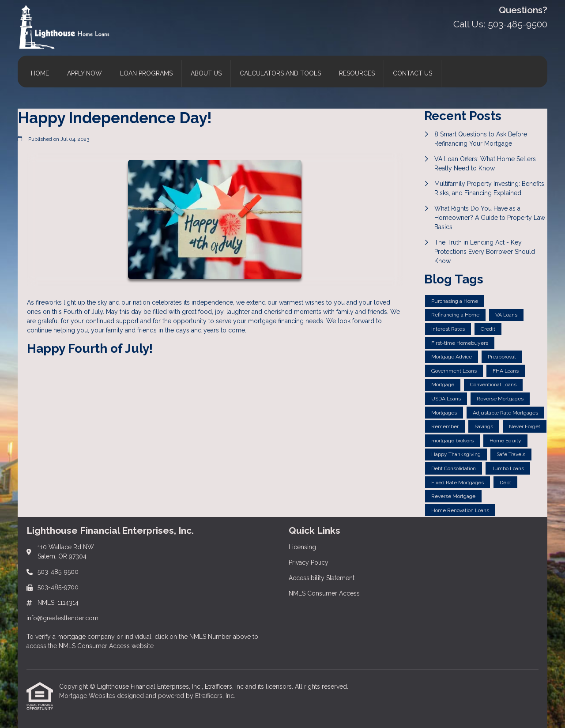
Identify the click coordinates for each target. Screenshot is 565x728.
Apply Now (85, 73)
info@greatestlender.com (62, 618)
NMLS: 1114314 (58, 603)
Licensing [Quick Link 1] (302, 547)
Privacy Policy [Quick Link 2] (309, 562)
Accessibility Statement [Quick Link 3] (322, 578)
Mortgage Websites (88, 696)
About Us (206, 73)
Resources (357, 73)
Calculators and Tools (280, 73)
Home (40, 73)
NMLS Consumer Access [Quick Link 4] (324, 593)
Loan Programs (146, 73)
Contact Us (412, 73)
